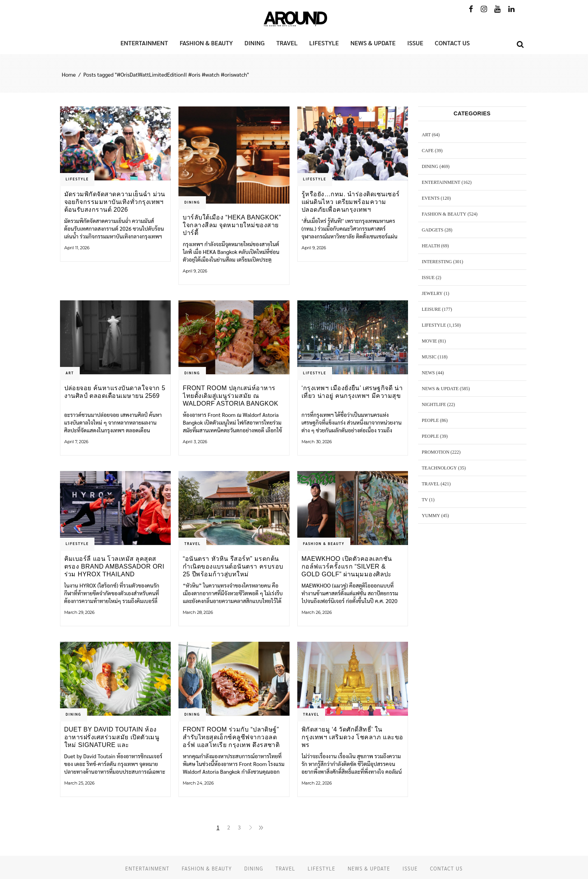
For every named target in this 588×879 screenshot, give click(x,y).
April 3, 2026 (195, 442)
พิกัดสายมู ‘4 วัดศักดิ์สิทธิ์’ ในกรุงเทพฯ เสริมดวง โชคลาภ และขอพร (352, 737)
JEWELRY (432, 293)
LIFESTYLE (77, 179)
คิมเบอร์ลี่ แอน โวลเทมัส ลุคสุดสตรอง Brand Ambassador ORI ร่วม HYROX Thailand (114, 566)
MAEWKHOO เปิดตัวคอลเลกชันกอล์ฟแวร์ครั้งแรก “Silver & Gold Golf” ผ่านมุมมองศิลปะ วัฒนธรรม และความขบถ (347, 566)
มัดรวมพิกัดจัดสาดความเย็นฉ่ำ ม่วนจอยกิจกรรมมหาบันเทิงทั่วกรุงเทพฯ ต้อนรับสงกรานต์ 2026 (115, 202)
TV (425, 500)
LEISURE (431, 309)
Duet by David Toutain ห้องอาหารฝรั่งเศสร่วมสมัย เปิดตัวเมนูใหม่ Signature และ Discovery (112, 737)
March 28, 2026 (198, 612)
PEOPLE (430, 420)
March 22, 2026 (317, 783)
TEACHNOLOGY (440, 468)
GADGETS (433, 230)
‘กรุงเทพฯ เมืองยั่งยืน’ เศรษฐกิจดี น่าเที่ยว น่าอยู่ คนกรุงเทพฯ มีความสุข (352, 392)
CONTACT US (446, 868)
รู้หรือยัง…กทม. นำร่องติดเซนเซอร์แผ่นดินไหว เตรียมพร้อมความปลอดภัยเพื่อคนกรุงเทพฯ (351, 202)
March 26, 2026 (317, 612)
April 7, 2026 (76, 442)
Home (69, 74)
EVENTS (431, 198)
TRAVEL (192, 543)
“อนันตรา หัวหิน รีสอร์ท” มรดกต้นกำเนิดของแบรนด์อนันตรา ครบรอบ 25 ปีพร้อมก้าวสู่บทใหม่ (233, 566)
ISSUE (428, 278)
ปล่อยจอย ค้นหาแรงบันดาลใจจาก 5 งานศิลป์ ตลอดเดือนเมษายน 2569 (115, 392)
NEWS (429, 373)
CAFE (428, 151)
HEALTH (431, 246)
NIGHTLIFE (434, 404)
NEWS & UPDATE (440, 389)
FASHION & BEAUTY (324, 543)
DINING (192, 202)
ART (70, 373)
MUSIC (429, 357)
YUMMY (431, 516)
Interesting (437, 262)
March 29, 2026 (79, 612)
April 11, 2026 (77, 248)
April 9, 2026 (195, 271)
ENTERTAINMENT (441, 182)
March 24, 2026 (198, 783)
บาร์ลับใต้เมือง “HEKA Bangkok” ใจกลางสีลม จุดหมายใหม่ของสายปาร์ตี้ (232, 225)
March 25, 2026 (79, 783)
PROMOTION (436, 452)
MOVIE (429, 341)
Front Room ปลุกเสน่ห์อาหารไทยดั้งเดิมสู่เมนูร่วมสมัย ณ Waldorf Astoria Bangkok (231, 396)
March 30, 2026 (317, 442)
